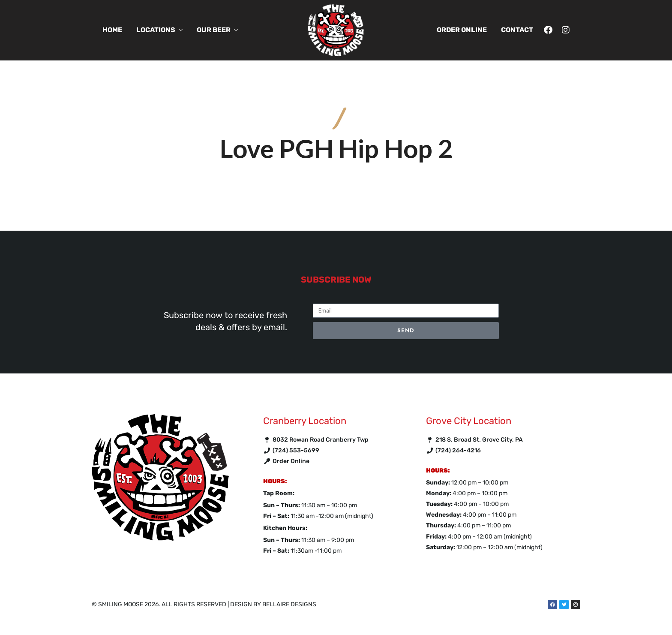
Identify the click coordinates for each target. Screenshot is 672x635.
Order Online (462, 30)
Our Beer (214, 30)
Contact (517, 30)
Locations (156, 30)
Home (112, 30)
